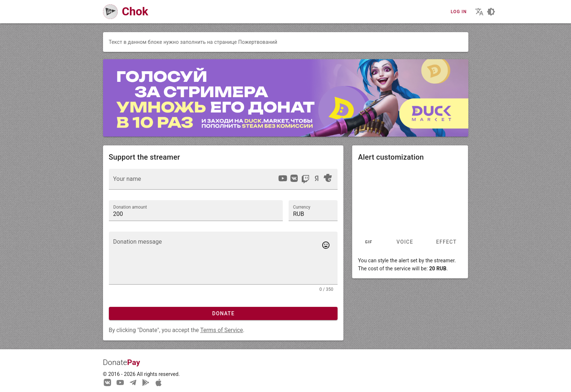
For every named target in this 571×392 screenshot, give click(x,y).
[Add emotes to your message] (326, 245)
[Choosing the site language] (479, 12)
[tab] (369, 242)
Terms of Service (222, 330)
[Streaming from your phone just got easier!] (146, 382)
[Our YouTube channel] (120, 382)
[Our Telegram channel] (133, 382)
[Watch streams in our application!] (159, 382)
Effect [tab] (446, 242)
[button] (313, 210)
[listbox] (305, 179)
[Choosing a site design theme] (491, 12)
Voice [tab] (405, 242)
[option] (283, 178)
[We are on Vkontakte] (107, 382)
